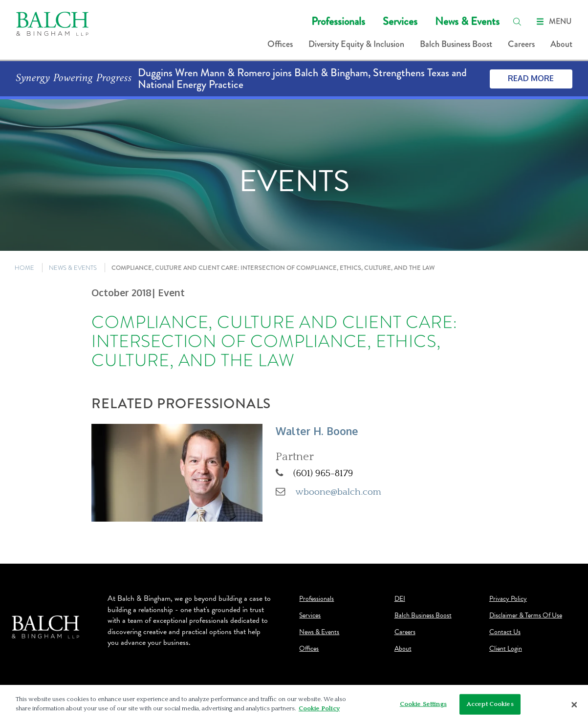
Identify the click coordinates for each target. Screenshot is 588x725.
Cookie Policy (319, 709)
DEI (400, 599)
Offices (280, 44)
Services (400, 21)
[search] (517, 22)
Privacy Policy (508, 599)
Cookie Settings (423, 704)
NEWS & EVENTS (73, 268)
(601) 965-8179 (323, 473)
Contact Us (505, 632)
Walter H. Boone (317, 431)
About (561, 44)
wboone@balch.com (338, 492)
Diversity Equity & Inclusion (356, 44)
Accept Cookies (490, 704)
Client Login (506, 649)
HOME (24, 268)
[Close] (574, 705)
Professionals (338, 21)
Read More (531, 78)
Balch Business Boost (456, 44)
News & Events (467, 21)
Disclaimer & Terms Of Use (526, 615)
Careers (521, 44)
